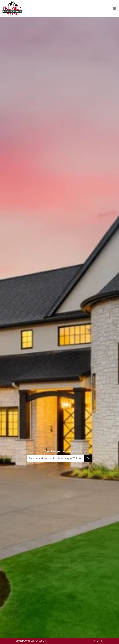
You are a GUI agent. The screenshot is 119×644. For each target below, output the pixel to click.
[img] (94, 641)
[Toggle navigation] (115, 9)
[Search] (55, 458)
